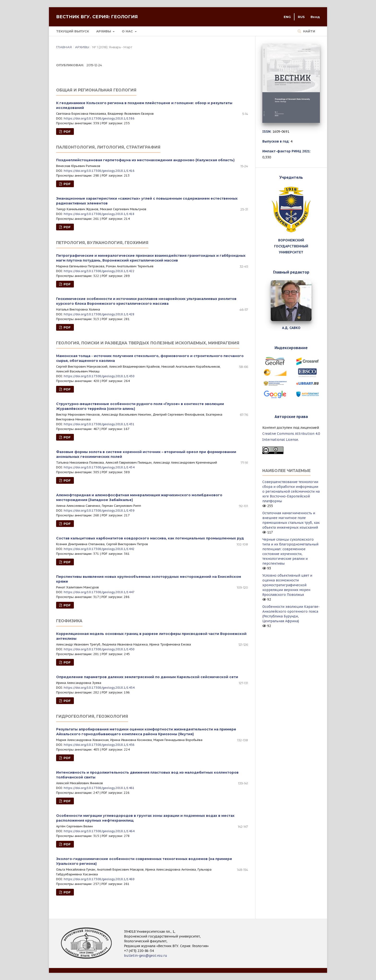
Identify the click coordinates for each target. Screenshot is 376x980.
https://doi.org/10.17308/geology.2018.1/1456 (99, 745)
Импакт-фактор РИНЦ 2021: (287, 151)
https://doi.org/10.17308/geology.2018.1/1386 (99, 118)
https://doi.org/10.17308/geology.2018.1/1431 (99, 424)
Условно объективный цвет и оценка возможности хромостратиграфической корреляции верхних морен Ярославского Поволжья (287, 585)
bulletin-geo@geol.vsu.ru (146, 956)
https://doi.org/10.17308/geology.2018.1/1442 (99, 549)
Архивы (104, 31)
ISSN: (267, 131)
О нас (128, 31)
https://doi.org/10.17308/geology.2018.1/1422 (99, 271)
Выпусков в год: (276, 141)
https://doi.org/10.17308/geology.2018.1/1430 (99, 376)
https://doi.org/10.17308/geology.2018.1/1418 (99, 214)
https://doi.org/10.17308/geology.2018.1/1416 (99, 171)
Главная (64, 47)
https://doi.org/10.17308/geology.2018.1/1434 (99, 467)
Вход (315, 17)
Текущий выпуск (73, 31)
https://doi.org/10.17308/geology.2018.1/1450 (99, 649)
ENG (287, 17)
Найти (309, 31)
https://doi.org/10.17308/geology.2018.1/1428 (99, 314)
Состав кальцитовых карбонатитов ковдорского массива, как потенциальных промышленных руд (150, 538)
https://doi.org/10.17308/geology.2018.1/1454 (99, 688)
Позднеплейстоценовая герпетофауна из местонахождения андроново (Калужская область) (145, 160)
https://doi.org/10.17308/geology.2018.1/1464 (99, 831)
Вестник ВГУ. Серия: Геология (97, 17)
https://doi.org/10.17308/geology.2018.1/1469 (99, 879)
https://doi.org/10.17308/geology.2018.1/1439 (99, 511)
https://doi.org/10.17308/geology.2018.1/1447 (99, 592)
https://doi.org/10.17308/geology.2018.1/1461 (99, 788)
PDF (67, 131)
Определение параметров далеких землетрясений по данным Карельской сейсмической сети (147, 677)
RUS (301, 17)
